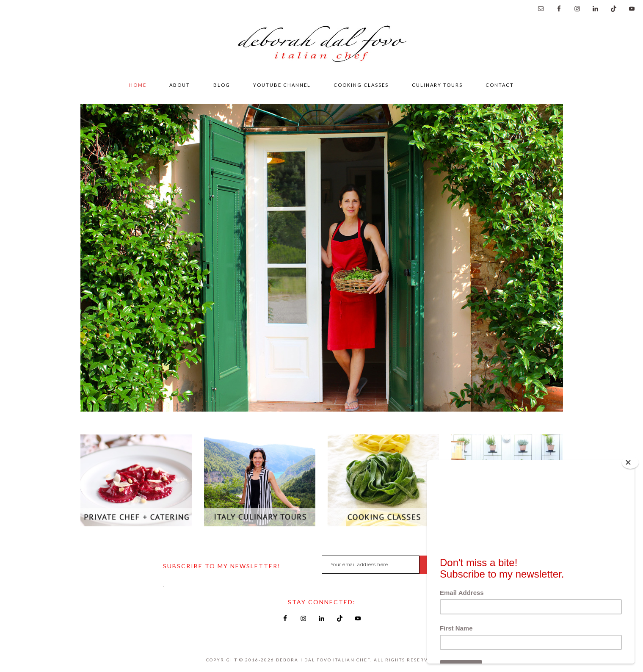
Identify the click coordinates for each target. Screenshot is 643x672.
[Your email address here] (371, 565)
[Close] (630, 462)
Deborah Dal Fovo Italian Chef (322, 46)
